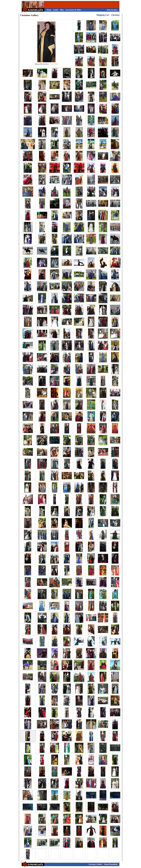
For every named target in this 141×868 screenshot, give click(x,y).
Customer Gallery (95, 864)
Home (49, 10)
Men (62, 10)
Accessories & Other (73, 10)
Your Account (112, 10)
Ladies (56, 10)
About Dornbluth (111, 864)
